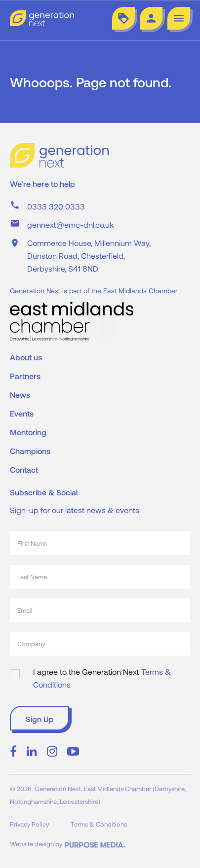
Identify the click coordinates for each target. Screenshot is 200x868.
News (20, 395)
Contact (24, 469)
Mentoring (28, 432)
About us (26, 357)
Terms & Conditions (99, 824)
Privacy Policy (29, 824)
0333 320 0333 (56, 206)
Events (22, 413)
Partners (25, 376)
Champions (30, 451)
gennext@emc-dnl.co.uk (70, 225)
